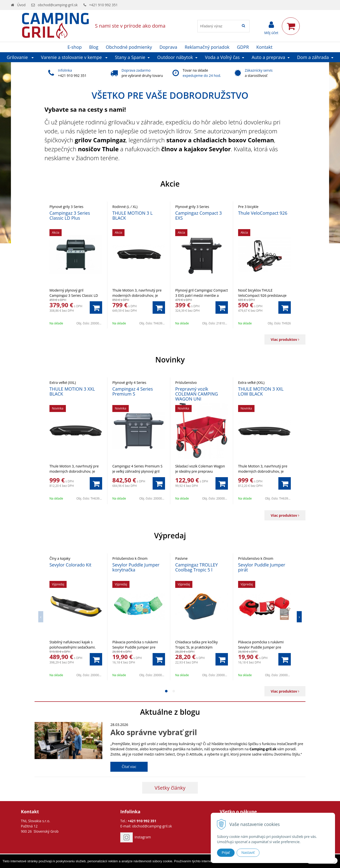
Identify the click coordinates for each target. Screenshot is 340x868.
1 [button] (166, 691)
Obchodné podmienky (129, 47)
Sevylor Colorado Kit (70, 565)
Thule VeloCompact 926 (263, 213)
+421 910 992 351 (104, 5)
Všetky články (170, 788)
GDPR (243, 47)
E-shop (75, 47)
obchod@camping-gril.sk (58, 5)
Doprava (168, 47)
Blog (94, 47)
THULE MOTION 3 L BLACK (132, 215)
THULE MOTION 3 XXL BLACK (72, 391)
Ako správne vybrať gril (154, 732)
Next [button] (299, 617)
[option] (76, 265)
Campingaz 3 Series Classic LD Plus (70, 215)
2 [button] (174, 691)
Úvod (21, 5)
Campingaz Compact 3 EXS (198, 215)
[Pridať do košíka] (96, 307)
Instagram (143, 837)
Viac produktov (285, 339)
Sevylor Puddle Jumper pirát (262, 567)
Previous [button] (41, 617)
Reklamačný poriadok (207, 47)
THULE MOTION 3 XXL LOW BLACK (261, 391)
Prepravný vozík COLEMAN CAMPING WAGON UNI (197, 394)
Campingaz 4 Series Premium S (133, 391)
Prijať (226, 853)
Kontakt (264, 47)
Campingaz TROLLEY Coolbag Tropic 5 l (196, 567)
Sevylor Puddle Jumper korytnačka (136, 567)
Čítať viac (129, 767)
